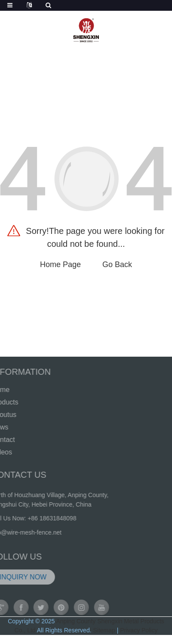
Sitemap (104, 630)
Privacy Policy (139, 630)
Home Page (60, 264)
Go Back (117, 264)
